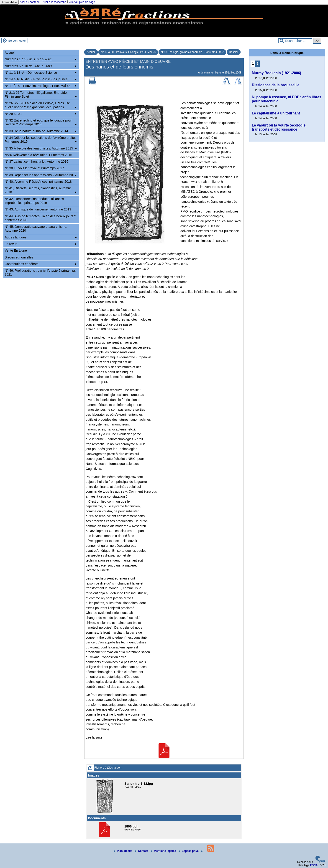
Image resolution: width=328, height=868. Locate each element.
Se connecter (17, 41)
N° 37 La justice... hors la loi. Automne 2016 (36, 162)
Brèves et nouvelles (19, 257)
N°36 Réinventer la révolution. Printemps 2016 (38, 155)
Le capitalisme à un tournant (276, 113)
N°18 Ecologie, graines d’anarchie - (192, 52)
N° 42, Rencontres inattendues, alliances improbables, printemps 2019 (34, 201)
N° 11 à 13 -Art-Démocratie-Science (40, 73)
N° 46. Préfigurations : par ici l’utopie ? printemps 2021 (40, 272)
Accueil (91, 52)
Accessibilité (9, 2)
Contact (142, 851)
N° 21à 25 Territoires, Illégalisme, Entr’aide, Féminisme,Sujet (40, 95)
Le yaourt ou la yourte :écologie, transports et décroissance (279, 127)
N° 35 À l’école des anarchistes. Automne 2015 (40, 148)
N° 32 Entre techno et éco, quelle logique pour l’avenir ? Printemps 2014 (40, 122)
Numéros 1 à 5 (40, 59)
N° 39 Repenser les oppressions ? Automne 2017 (40, 175)
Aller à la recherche (54, 2)
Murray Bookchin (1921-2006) (276, 73)
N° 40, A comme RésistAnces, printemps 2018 (38, 182)
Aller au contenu (30, 2)
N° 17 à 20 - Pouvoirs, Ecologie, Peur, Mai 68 (128, 52)
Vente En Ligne (16, 251)
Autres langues (40, 237)
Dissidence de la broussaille (275, 85)
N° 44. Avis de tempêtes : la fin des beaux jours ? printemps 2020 (40, 218)
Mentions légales (164, 851)
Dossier (234, 52)
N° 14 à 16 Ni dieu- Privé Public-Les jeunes (40, 79)
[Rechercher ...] (295, 41)
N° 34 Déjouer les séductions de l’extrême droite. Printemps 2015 (40, 140)
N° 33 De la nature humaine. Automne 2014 (40, 131)
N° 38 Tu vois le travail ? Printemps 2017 (34, 168)
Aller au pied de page (82, 2)
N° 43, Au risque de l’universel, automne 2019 (38, 209)
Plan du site (123, 851)
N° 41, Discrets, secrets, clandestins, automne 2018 (40, 190)
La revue (40, 244)
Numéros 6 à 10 (40, 66)
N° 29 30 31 (40, 114)
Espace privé (189, 851)
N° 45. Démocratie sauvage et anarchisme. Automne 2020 (36, 229)
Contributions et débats (40, 264)
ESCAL (315, 865)
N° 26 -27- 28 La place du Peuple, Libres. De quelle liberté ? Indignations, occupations (40, 105)
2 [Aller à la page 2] (258, 63)
